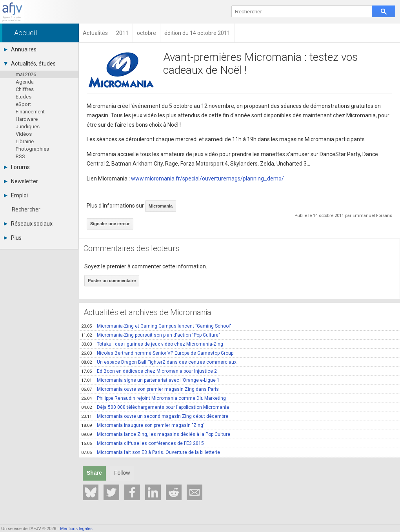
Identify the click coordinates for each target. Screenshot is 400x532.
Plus (13, 238)
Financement (30, 112)
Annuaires (20, 49)
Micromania (161, 206)
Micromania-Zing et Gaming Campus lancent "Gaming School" (156, 326)
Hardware (27, 119)
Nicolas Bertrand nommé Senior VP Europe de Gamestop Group (157, 353)
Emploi (16, 195)
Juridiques (28, 127)
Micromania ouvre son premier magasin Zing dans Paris (150, 389)
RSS (20, 156)
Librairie (25, 141)
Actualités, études (30, 64)
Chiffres (25, 89)
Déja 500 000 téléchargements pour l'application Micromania (155, 407)
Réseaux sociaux (28, 224)
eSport (23, 104)
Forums (17, 167)
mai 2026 (26, 74)
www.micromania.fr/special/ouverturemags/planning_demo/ (207, 179)
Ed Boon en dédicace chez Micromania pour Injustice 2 (149, 371)
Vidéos (24, 134)
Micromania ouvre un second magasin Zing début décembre (155, 416)
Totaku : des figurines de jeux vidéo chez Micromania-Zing (152, 344)
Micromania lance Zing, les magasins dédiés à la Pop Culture (156, 434)
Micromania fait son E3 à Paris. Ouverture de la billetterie (151, 452)
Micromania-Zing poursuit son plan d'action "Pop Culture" (151, 335)
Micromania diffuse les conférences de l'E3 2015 (143, 443)
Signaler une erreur (110, 224)
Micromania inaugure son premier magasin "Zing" (143, 425)
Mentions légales (76, 528)
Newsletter (21, 181)
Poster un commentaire (112, 281)
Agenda (25, 82)
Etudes (24, 97)
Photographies (32, 149)
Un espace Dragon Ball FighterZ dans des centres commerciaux (159, 362)
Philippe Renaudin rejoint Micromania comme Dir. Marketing (154, 398)
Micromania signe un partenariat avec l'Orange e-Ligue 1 (150, 380)
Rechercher (26, 210)
